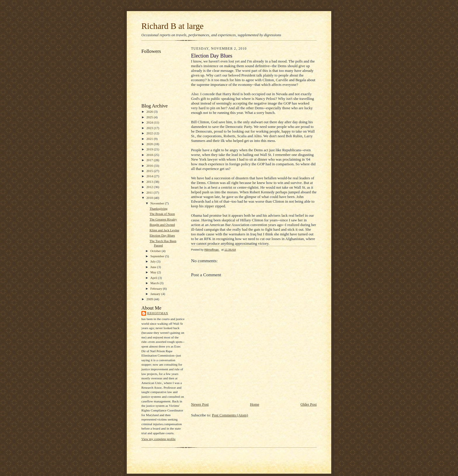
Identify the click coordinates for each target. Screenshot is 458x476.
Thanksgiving (158, 209)
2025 (150, 117)
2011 (150, 192)
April (154, 278)
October (156, 251)
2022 (150, 133)
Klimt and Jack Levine (164, 230)
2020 (150, 144)
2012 (150, 187)
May (154, 272)
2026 (150, 112)
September (158, 256)
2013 (150, 182)
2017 (150, 160)
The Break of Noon (162, 214)
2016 (150, 166)
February (157, 289)
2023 (150, 128)
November (158, 203)
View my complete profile (158, 439)
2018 (150, 155)
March (155, 283)
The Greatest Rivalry (163, 219)
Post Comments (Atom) (230, 415)
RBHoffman (158, 313)
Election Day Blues (162, 235)
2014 (150, 176)
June (154, 267)
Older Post (309, 404)
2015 (150, 171)
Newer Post (200, 404)
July (153, 261)
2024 (150, 122)
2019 (150, 149)
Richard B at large (172, 26)
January (156, 294)
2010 (150, 198)
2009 (150, 299)
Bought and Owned (162, 225)
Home (255, 404)
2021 (150, 139)
